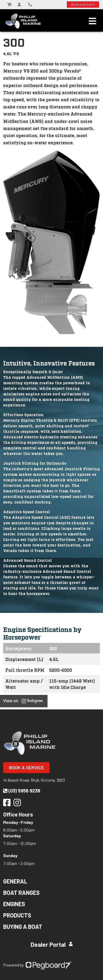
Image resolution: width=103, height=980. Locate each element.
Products (17, 915)
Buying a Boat (23, 926)
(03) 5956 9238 (22, 791)
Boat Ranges (21, 892)
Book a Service (26, 767)
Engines (14, 904)
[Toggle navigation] (92, 21)
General (15, 881)
